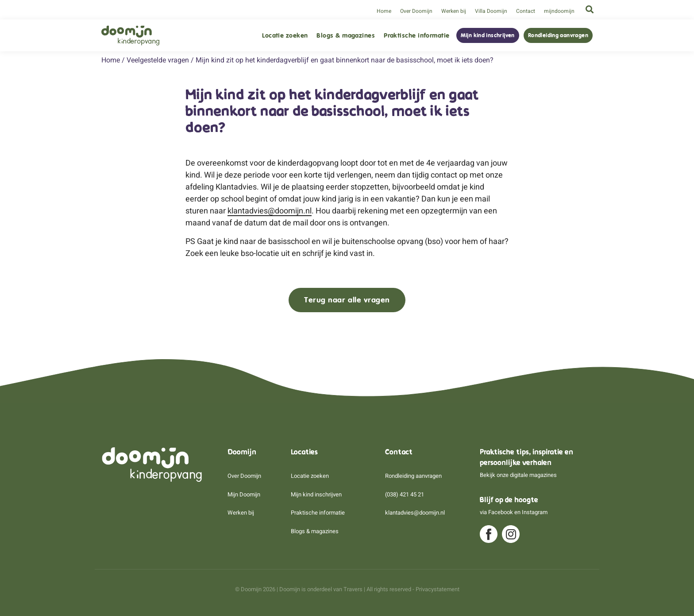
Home (384, 11)
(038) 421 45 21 (405, 494)
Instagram (535, 512)
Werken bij (454, 11)
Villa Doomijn (491, 11)
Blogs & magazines (346, 36)
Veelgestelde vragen (158, 60)
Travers (353, 589)
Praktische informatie (416, 36)
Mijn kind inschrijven (488, 35)
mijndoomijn (559, 11)
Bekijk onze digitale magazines (518, 475)
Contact (526, 11)
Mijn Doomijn (244, 494)
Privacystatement (438, 589)
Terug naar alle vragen (347, 300)
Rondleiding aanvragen (558, 35)
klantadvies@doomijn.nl (270, 211)
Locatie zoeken (285, 36)
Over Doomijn (416, 11)
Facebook (501, 512)
